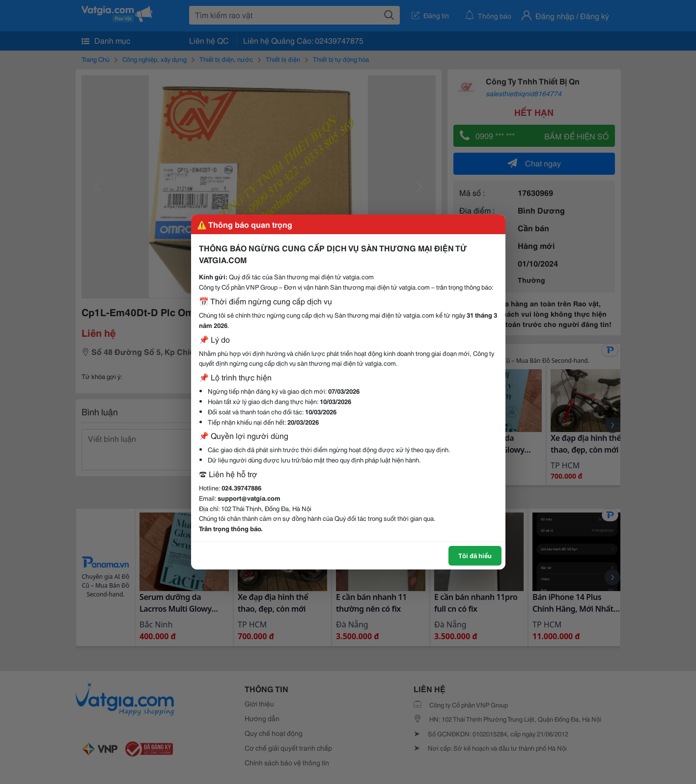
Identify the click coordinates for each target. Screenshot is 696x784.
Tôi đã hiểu (475, 555)
